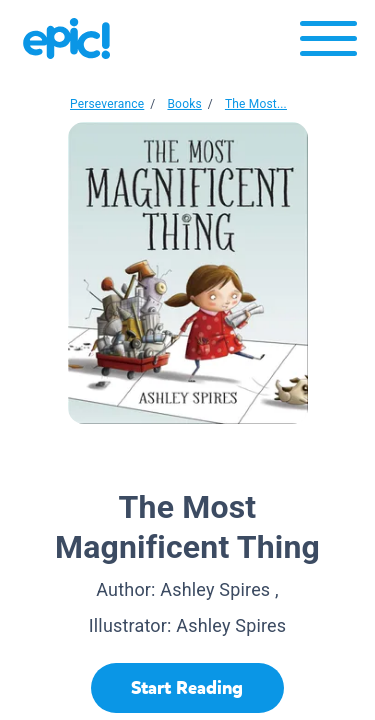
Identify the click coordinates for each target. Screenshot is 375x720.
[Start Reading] (187, 688)
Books (184, 104)
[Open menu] (328, 43)
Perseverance (107, 104)
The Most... (256, 104)
